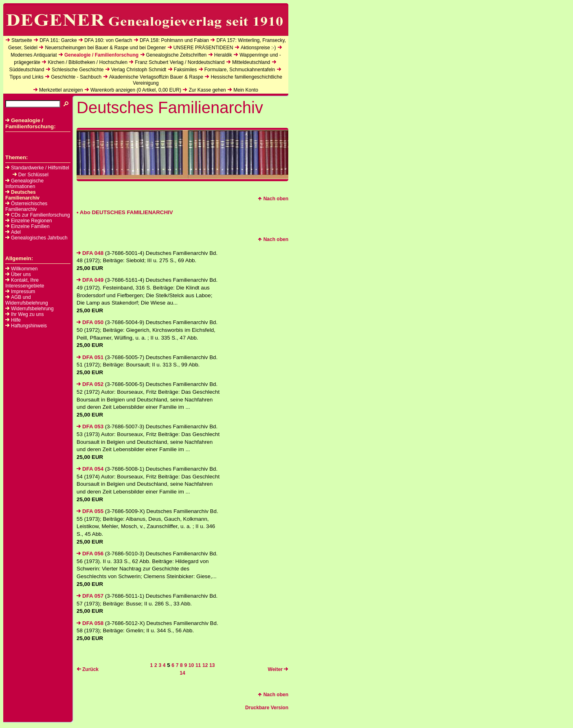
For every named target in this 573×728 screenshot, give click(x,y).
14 (182, 673)
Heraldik (223, 55)
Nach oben (273, 199)
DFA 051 (90, 357)
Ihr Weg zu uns (27, 314)
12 (205, 665)
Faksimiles (186, 70)
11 (198, 665)
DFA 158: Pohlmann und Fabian (174, 40)
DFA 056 (90, 554)
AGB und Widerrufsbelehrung (27, 300)
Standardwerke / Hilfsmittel (37, 168)
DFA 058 (90, 623)
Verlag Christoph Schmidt (139, 70)
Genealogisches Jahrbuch (36, 238)
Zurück (88, 669)
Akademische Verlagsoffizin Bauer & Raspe (156, 77)
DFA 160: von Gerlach (108, 40)
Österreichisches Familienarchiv (26, 206)
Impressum (23, 292)
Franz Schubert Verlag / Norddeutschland (180, 62)
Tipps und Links (26, 77)
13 (212, 665)
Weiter (278, 669)
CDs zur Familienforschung (38, 215)
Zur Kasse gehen (207, 90)
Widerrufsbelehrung (32, 309)
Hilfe (16, 320)
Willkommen (24, 269)
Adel (13, 232)
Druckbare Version (267, 708)
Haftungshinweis (29, 326)
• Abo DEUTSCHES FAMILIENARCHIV (125, 212)
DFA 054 (90, 469)
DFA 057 (90, 596)
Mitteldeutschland (251, 62)
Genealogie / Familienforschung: (31, 123)
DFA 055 (90, 511)
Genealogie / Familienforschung (101, 55)
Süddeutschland (26, 70)
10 (191, 665)
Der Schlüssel (31, 175)
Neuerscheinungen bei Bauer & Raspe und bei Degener (105, 48)
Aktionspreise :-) (258, 48)
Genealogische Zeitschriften (177, 55)
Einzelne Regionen (29, 221)
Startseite (22, 40)
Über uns (21, 274)
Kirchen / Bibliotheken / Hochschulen (87, 62)
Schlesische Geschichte (78, 70)
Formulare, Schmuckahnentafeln (240, 70)
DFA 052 (90, 384)
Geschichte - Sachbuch (76, 77)
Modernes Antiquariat (34, 55)
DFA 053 (90, 426)
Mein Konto (246, 90)
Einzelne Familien (27, 226)
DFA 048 (90, 253)
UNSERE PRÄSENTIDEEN (203, 48)
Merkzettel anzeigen (61, 90)
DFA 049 (90, 280)
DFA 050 (90, 322)
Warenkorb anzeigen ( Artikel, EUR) (136, 90)
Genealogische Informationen (24, 184)
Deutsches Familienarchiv (22, 195)
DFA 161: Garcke (58, 40)
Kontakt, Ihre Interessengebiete (25, 283)
